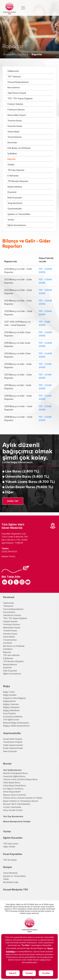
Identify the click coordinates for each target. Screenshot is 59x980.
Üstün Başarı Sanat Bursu (15, 786)
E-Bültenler (13, 176)
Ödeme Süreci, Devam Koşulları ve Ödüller (23, 798)
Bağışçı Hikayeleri (11, 707)
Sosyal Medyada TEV (16, 890)
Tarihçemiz (8, 606)
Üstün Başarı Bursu (12, 783)
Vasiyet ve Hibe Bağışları (14, 698)
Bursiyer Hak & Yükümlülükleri (17, 804)
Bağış (7, 686)
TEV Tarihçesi (14, 77)
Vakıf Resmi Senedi (17, 93)
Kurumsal (23, 55)
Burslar (7, 764)
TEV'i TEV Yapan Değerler (15, 618)
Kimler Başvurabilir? (12, 792)
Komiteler (12, 143)
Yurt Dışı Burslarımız (13, 817)
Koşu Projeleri (10, 714)
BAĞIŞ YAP (13, 501)
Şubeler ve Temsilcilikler (19, 214)
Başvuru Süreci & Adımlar (15, 795)
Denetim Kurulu (15, 126)
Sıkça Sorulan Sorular (13, 810)
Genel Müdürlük (10, 873)
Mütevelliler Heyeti (17, 115)
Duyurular (12, 192)
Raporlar (12, 159)
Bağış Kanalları (10, 695)
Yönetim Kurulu (15, 121)
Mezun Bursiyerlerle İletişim (17, 822)
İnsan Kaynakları (13, 854)
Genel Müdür (14, 132)
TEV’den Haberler (16, 170)
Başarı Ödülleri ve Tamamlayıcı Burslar (21, 801)
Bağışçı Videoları (11, 704)
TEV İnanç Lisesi (11, 844)
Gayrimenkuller (15, 209)
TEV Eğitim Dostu (11, 720)
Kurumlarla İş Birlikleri (13, 717)
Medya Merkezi (15, 187)
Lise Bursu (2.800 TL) (22, 471)
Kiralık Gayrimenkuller (13, 748)
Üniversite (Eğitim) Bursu (14, 777)
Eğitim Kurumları (13, 838)
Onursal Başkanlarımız (18, 82)
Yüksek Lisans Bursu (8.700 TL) (30, 482)
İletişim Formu (8, 557)
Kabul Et (13, 973)
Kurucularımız (14, 88)
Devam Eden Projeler (13, 739)
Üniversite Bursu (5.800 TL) (27, 477)
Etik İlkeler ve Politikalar (19, 148)
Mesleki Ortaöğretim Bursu (15, 773)
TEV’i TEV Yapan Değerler (20, 99)
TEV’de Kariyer (10, 860)
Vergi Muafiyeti (15, 203)
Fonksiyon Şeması (16, 110)
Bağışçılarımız (9, 701)
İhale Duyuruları (15, 198)
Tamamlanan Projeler (13, 742)
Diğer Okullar (9, 847)
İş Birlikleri (12, 154)
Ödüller (11, 165)
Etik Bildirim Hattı (11, 882)
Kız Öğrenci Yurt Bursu (13, 789)
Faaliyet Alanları (15, 104)
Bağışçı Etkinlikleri (11, 711)
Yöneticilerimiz (15, 137)
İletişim (8, 867)
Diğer (9, 492)
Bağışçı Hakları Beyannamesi (16, 726)
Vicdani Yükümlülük (12, 807)
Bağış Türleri (9, 692)
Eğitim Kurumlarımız (17, 225)
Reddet (29, 973)
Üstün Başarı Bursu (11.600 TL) (29, 487)
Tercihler (46, 973)
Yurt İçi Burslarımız (12, 770)
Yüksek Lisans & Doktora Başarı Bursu (20, 780)
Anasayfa (9, 55)
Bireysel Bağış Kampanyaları (16, 723)
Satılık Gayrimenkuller (13, 745)
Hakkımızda (13, 71)
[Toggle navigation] (23, 8)
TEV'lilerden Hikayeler (18, 181)
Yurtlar (11, 220)
